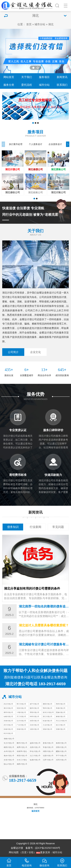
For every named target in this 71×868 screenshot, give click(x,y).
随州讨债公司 (34, 708)
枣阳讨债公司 (34, 712)
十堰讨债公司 (21, 712)
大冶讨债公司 (48, 725)
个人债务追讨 (35, 144)
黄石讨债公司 (8, 708)
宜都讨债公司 (61, 729)
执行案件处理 (16, 144)
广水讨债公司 (21, 725)
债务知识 (13, 527)
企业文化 (35, 352)
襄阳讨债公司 (48, 704)
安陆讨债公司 (48, 729)
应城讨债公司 (8, 729)
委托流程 (27, 85)
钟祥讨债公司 (34, 716)
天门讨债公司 (21, 716)
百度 (24, 852)
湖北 (51, 24)
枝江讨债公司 (61, 725)
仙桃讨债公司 (8, 716)
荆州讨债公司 (61, 704)
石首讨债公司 (34, 725)
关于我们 (27, 77)
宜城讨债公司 (21, 729)
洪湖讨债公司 (8, 721)
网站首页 (9, 77)
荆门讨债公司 (21, 704)
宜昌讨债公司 (21, 708)
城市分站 (40, 24)
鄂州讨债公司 (48, 708)
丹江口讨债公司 (61, 721)
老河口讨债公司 (48, 712)
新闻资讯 (62, 77)
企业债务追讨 (55, 144)
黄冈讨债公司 (8, 712)
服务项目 (44, 77)
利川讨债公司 (8, 733)
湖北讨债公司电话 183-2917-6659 (35, 684)
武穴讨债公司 (8, 725)
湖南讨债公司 (9, 739)
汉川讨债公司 (21, 721)
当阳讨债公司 (34, 729)
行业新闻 (35, 527)
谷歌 (31, 852)
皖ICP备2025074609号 (48, 848)
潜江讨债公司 (48, 716)
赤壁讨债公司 (34, 721)
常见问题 (58, 527)
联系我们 (62, 85)
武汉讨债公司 (8, 704)
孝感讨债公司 (61, 708)
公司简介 (13, 352)
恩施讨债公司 (61, 712)
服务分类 (9, 85)
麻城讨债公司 (61, 716)
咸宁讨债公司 (34, 704)
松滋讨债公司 (48, 721)
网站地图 (14, 852)
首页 (29, 24)
